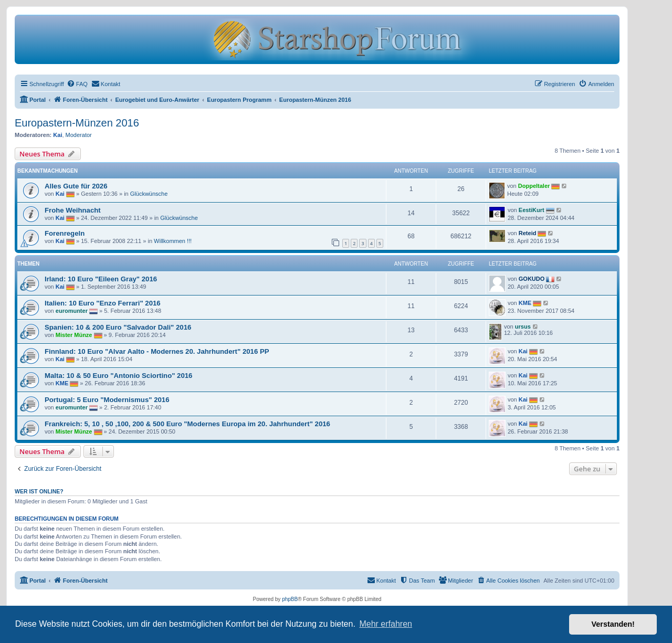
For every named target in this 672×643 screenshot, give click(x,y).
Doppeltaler (534, 186)
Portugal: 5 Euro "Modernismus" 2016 (107, 400)
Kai (57, 135)
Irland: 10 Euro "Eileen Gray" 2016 (101, 279)
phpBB (290, 599)
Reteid (528, 233)
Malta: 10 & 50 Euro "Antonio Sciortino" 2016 (118, 376)
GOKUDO (532, 279)
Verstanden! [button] (613, 624)
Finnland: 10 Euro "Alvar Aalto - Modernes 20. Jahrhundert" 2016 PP (157, 351)
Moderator (79, 135)
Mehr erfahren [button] (386, 624)
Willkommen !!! (173, 241)
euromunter (72, 311)
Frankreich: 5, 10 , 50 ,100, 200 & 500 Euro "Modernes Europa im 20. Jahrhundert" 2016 (187, 424)
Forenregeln (65, 233)
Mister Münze (74, 335)
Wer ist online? (39, 491)
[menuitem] (77, 84)
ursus (523, 326)
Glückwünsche (149, 194)
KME (525, 303)
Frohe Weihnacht (73, 210)
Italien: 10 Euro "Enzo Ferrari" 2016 (103, 303)
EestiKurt (532, 210)
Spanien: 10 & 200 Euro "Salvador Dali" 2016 (118, 327)
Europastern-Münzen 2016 (77, 123)
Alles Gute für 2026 (76, 186)
